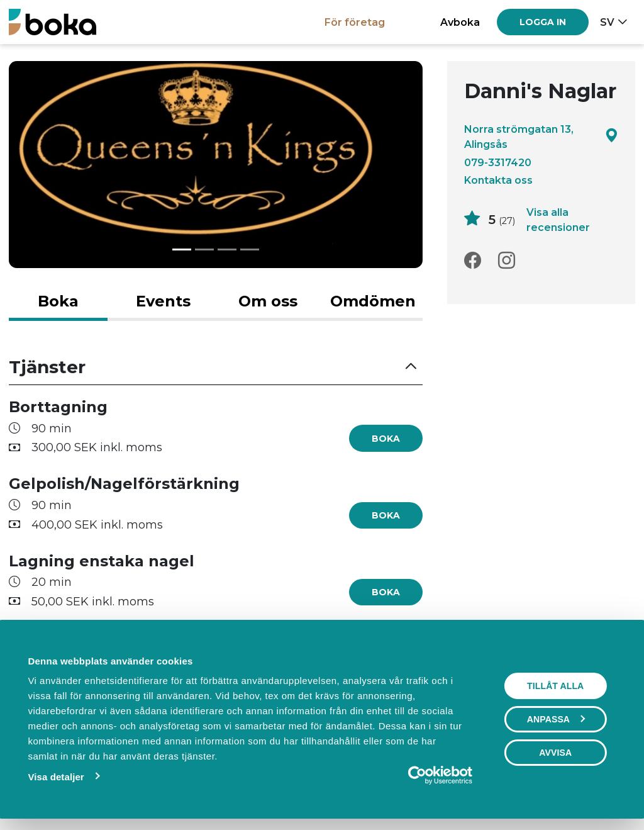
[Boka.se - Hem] (53, 22)
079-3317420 (498, 162)
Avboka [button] (460, 22)
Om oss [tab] (268, 301)
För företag (355, 22)
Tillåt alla (555, 686)
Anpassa (556, 719)
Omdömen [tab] (373, 301)
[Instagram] (507, 261)
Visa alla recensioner (558, 220)
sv (607, 22)
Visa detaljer (56, 777)
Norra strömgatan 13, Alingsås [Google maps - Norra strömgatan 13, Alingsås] (541, 137)
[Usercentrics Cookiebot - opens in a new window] (417, 775)
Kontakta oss (498, 180)
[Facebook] (473, 261)
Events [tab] (163, 301)
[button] (216, 367)
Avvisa (555, 753)
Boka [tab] (58, 301)
